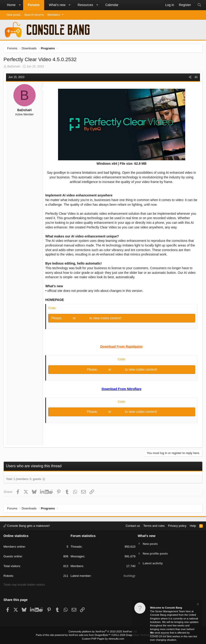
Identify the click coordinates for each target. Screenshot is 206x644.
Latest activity (153, 563)
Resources (85, 5)
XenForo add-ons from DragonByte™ (89, 635)
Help (193, 526)
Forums (34, 5)
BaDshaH (14, 66)
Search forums (34, 15)
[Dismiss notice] (197, 605)
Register (83, 318)
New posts (14, 15)
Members (54, 15)
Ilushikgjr (129, 576)
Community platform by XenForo (103, 631)
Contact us (133, 526)
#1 (196, 77)
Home (11, 5)
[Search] (199, 5)
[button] (20, 5)
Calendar (112, 5)
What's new (57, 5)
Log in (68, 318)
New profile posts (155, 554)
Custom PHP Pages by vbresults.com (103, 639)
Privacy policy (177, 526)
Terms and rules (154, 526)
